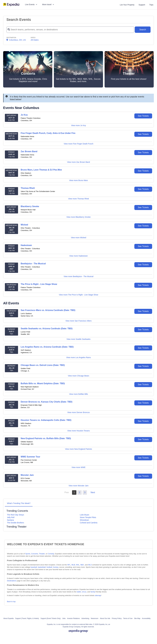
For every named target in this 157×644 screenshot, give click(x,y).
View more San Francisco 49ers (78, 321)
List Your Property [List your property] (127, 5)
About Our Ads (105, 618)
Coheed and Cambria (89, 523)
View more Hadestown (78, 256)
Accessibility (146, 618)
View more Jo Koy (79, 125)
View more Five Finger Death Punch (79, 144)
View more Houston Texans (78, 431)
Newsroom (95, 618)
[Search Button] (143, 30)
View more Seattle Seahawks (78, 339)
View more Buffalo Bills (79, 394)
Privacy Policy (117, 618)
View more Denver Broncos (78, 412)
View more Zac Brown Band (78, 162)
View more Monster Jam (79, 486)
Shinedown (84, 520)
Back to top (11, 602)
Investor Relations (73, 618)
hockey (56, 567)
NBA (82, 565)
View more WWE (78, 467)
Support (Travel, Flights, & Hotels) (27, 618)
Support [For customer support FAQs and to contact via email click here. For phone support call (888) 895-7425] (142, 5)
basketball (42, 567)
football (49, 567)
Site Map (137, 618)
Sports (28, 554)
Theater (42, 554)
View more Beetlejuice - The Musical (78, 276)
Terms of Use (128, 618)
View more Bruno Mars (78, 180)
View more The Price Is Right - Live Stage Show (78, 295)
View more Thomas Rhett (78, 199)
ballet (79, 592)
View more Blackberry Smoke (78, 217)
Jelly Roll (11, 517)
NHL (78, 565)
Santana (10, 520)
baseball (34, 567)
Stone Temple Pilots (88, 517)
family (93, 592)
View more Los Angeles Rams (79, 357)
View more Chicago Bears (78, 376)
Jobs (64, 618)
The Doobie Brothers (15, 523)
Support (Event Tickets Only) (51, 618)
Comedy (51, 554)
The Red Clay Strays (15, 515)
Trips (151, 5)
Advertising (85, 618)
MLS (90, 565)
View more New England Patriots (78, 449)
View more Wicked (78, 238)
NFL (69, 565)
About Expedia (8, 618)
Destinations (12, 581)
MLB (73, 565)
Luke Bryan (84, 515)
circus (84, 592)
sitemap (98, 595)
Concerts (35, 554)
